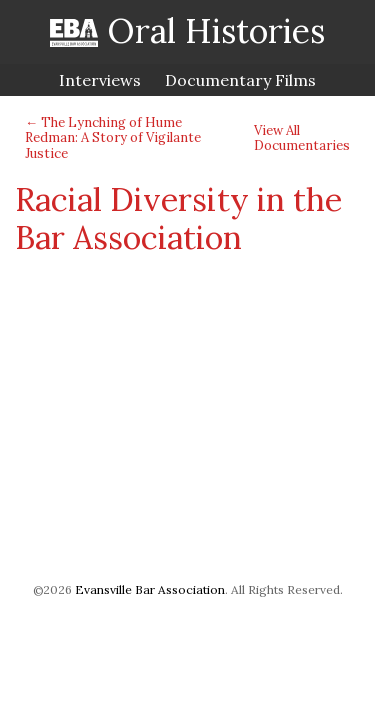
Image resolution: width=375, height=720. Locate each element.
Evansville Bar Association (150, 589)
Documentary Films (240, 80)
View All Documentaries (302, 138)
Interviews (100, 80)
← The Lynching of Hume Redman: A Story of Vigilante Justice (113, 138)
